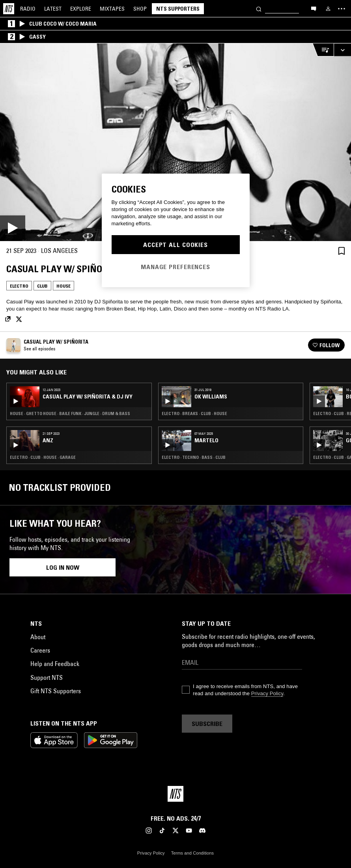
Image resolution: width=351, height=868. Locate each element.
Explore (81, 9)
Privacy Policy (267, 693)
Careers (40, 650)
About (38, 637)
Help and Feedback (55, 664)
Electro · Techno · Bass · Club (194, 457)
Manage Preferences (175, 267)
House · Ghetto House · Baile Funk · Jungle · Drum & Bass (70, 413)
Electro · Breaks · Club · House (194, 413)
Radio (28, 9)
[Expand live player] (342, 50)
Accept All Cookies (175, 245)
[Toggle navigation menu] (342, 9)
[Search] (259, 8)
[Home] (9, 9)
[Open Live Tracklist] (323, 50)
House (63, 286)
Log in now (63, 567)
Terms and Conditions (192, 853)
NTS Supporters (178, 9)
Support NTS (47, 677)
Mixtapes (112, 9)
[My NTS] (328, 9)
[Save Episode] (342, 251)
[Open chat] (314, 8)
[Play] (175, 142)
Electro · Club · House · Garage (43, 457)
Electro (19, 286)
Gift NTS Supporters (56, 691)
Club (42, 286)
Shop (140, 9)
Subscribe (207, 724)
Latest (53, 9)
